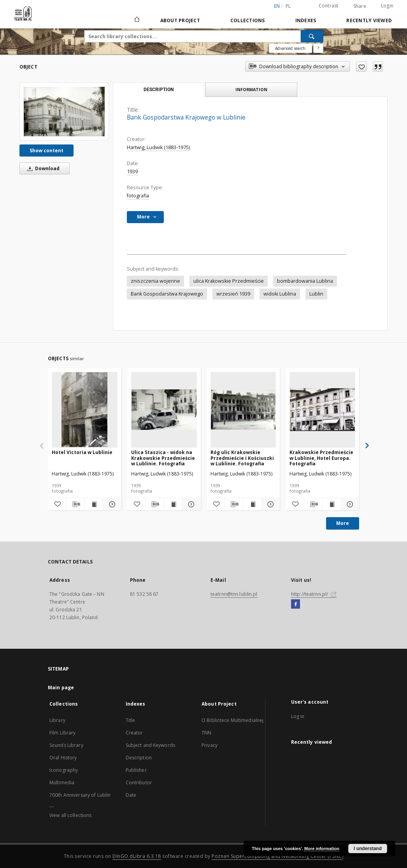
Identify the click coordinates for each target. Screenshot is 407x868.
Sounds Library (66, 745)
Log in (298, 716)
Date (131, 795)
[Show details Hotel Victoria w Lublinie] (111, 504)
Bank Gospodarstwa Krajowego (167, 294)
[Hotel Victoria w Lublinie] (85, 410)
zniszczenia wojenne (155, 281)
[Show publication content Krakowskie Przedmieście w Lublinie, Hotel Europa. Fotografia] (332, 504)
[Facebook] (296, 604)
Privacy (210, 745)
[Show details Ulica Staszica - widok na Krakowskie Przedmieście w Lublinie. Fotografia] (190, 504)
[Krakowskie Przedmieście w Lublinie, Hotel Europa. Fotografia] (322, 410)
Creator (134, 733)
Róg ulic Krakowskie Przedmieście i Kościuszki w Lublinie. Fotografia (242, 458)
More (343, 523)
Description (139, 758)
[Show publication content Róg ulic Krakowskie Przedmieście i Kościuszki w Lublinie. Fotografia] (252, 504)
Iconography (64, 770)
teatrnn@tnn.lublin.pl (234, 594)
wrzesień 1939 (233, 294)
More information (322, 849)
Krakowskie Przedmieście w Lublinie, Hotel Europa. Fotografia (321, 458)
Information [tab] (251, 89)
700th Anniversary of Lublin (80, 795)
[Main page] (136, 20)
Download (42, 168)
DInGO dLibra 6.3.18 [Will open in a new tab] (137, 856)
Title (131, 720)
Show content (46, 151)
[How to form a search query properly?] (318, 48)
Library (57, 720)
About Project (180, 20)
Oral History (63, 758)
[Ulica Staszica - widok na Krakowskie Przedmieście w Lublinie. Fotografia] (164, 410)
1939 (132, 172)
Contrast (329, 6)
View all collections (70, 815)
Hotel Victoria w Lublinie (82, 452)
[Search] (312, 36)
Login (387, 6)
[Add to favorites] (361, 67)
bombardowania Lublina (305, 281)
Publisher (136, 770)
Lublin (316, 294)
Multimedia (62, 783)
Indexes (306, 20)
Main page (61, 688)
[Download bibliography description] (75, 504)
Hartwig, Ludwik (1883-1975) (158, 147)
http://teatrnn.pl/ (314, 594)
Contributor (139, 783)
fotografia (138, 196)
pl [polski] (288, 6)
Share (360, 6)
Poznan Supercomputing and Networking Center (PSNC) (277, 856)
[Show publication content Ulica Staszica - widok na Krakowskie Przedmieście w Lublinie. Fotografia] (173, 504)
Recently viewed (369, 20)
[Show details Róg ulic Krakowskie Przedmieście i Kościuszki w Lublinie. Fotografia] (270, 504)
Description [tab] (159, 90)
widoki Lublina (280, 294)
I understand (368, 849)
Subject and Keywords (150, 745)
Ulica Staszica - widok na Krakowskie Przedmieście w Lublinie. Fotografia (163, 458)
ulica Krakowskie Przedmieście (229, 281)
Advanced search (290, 48)
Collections (248, 20)
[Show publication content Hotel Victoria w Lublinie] (94, 504)
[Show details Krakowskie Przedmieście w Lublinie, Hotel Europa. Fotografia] (349, 504)
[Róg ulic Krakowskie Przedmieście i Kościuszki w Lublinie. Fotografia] (243, 410)
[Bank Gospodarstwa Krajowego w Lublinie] (64, 112)
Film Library (62, 733)
